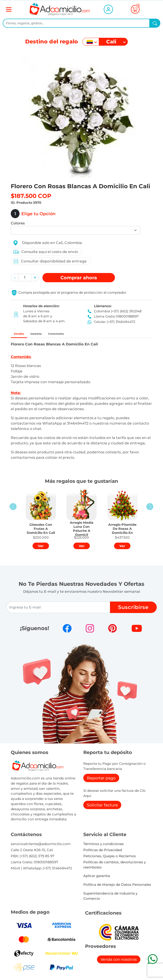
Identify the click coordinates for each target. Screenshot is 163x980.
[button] (15, 277)
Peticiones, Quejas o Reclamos (110, 858)
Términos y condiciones (104, 846)
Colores (18, 223)
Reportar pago (101, 780)
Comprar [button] (79, 278)
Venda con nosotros (119, 962)
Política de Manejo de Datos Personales (117, 887)
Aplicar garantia (97, 878)
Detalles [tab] (23, 335)
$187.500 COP (31, 196)
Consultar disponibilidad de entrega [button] (50, 261)
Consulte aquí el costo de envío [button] (45, 252)
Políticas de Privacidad (103, 852)
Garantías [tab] (49, 335)
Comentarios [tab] (80, 335)
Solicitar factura (102, 807)
